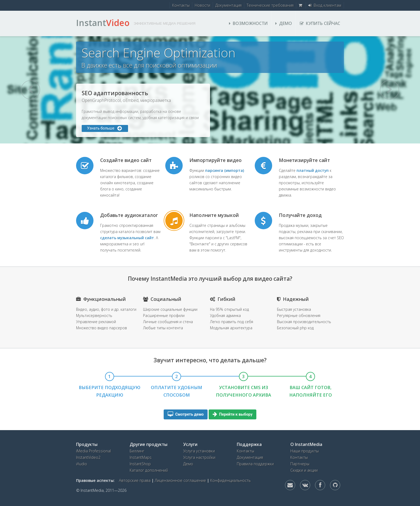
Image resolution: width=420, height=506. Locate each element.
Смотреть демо (186, 414)
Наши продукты (305, 451)
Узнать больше (283, 128)
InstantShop (140, 464)
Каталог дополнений (149, 470)
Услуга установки (199, 451)
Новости (202, 5)
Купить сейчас (320, 23)
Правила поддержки (255, 464)
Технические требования (270, 5)
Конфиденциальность (230, 480)
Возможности (248, 23)
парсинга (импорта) (225, 170)
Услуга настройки (199, 457)
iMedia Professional (93, 451)
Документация (228, 5)
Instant (103, 23)
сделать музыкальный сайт (127, 238)
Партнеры (300, 464)
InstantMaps (141, 457)
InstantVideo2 (88, 457)
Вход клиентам (325, 5)
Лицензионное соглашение (180, 480)
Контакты (181, 5)
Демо (284, 23)
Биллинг (137, 451)
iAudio (82, 464)
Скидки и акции (304, 470)
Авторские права (135, 480)
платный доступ (313, 170)
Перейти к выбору (232, 414)
